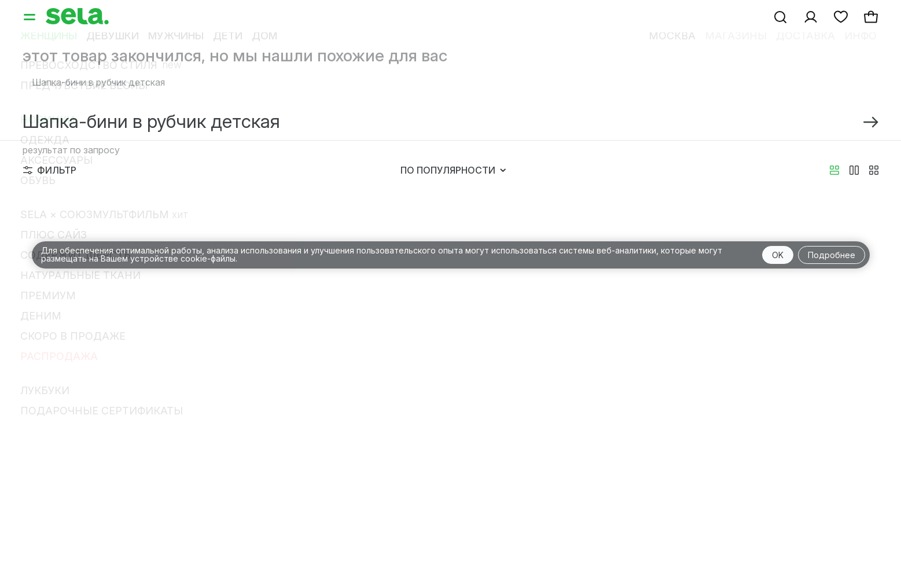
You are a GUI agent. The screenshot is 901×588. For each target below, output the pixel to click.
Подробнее (832, 255)
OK (778, 255)
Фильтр (50, 170)
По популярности (453, 170)
